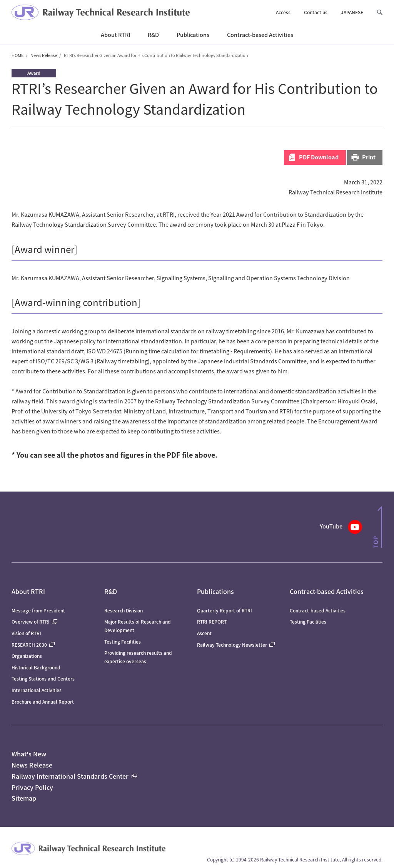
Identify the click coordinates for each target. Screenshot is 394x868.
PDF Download (319, 157)
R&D (111, 591)
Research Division (124, 610)
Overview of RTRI (34, 621)
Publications (215, 591)
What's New (29, 754)
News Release (44, 55)
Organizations (27, 656)
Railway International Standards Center (74, 776)
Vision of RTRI (26, 633)
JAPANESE (352, 12)
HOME (18, 55)
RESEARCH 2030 (33, 645)
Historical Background (36, 667)
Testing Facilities (123, 641)
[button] (380, 13)
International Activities (37, 690)
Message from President (38, 610)
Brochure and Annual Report (43, 702)
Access (283, 12)
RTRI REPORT (212, 621)
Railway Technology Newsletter (236, 645)
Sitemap (24, 798)
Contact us (316, 12)
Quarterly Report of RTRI (225, 610)
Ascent (204, 633)
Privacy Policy (32, 787)
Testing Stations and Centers (43, 678)
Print (369, 157)
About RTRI (28, 591)
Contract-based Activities (327, 591)
